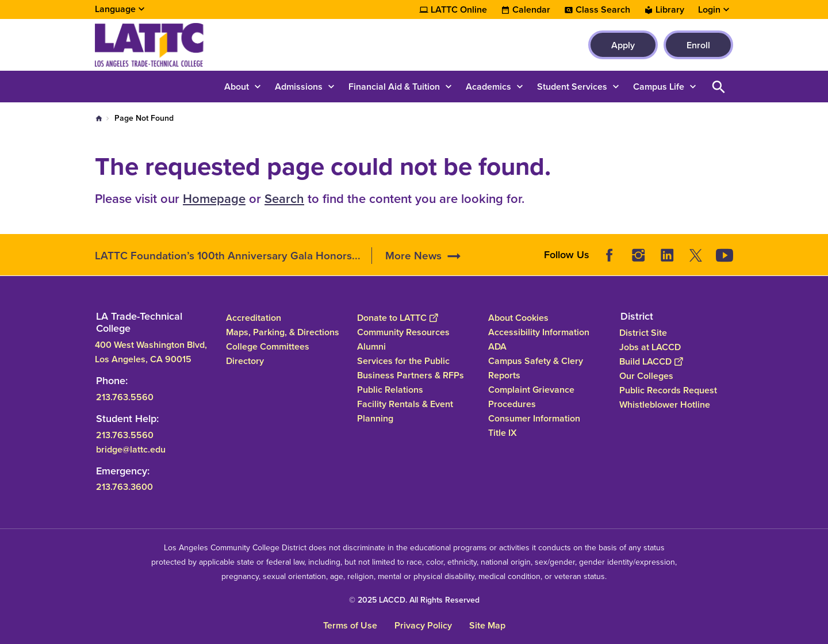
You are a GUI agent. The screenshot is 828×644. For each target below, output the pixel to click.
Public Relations (390, 390)
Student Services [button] (572, 87)
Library (670, 10)
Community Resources (403, 332)
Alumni (371, 346)
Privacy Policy (423, 625)
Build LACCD (651, 361)
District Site (643, 332)
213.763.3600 (124, 487)
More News (413, 256)
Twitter (696, 255)
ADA (497, 346)
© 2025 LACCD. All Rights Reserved (414, 600)
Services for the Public (403, 361)
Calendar (531, 10)
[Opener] (816, 251)
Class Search (603, 10)
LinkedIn (667, 255)
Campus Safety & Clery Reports (536, 368)
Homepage (214, 199)
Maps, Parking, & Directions (283, 332)
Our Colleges (646, 375)
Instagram (638, 255)
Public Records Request (668, 390)
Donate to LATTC (397, 318)
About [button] (237, 87)
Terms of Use (350, 625)
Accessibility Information (539, 332)
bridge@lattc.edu (131, 449)
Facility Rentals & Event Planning (405, 411)
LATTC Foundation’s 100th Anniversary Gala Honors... (228, 256)
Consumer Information (534, 418)
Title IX (503, 433)
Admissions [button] (299, 87)
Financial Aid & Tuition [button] (394, 87)
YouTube (724, 255)
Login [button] (709, 10)
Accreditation (254, 318)
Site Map (487, 625)
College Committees (268, 346)
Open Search (719, 87)
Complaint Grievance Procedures (531, 397)
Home (99, 118)
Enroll (698, 45)
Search (284, 199)
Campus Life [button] (659, 87)
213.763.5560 (125, 396)
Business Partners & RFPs (411, 375)
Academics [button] (488, 87)
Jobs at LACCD (650, 346)
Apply (623, 45)
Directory (245, 361)
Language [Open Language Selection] (115, 9)
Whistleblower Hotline (665, 404)
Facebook (609, 255)
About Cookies (518, 318)
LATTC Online (459, 10)
